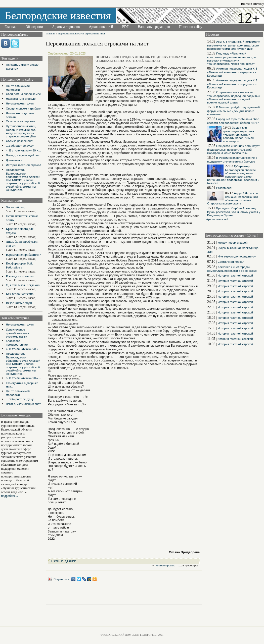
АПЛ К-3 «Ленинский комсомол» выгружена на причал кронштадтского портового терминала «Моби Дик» (234, 45)
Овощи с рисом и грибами (24, 108)
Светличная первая (231, 262)
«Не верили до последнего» (237, 256)
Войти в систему (252, 4)
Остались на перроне (20, 121)
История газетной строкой (23, 165)
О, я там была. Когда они (23, 285)
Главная (10, 27)
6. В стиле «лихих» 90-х (22, 349)
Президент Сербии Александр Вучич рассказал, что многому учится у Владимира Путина (234, 212)
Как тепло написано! (20, 294)
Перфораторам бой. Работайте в (19, 265)
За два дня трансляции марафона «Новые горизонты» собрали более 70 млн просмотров (238, 134)
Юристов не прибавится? (23, 255)
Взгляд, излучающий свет (23, 155)
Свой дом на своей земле (23, 94)
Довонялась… (15, 160)
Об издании (34, 27)
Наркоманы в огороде (21, 99)
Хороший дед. (15, 207)
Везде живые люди (19, 303)
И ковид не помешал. (20, 276)
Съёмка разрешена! (19, 141)
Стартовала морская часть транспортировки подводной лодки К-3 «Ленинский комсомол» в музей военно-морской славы (233, 97)
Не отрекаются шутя (20, 103)
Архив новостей (101, 27)
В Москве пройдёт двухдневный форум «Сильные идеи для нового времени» (233, 111)
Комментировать (165, 566)
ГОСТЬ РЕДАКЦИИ (64, 561)
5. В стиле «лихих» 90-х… (23, 378)
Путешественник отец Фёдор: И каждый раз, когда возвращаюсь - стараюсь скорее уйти (21, 131)
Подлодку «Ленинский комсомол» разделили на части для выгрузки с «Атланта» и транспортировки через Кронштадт (231, 59)
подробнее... (9, 496)
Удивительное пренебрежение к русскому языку (18, 333)
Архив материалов (66, 27)
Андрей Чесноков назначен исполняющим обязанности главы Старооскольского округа (232, 198)
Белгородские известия (58, 15)
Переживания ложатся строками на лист (81, 33)
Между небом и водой (232, 243)
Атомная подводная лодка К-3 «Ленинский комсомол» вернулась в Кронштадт (232, 72)
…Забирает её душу (20, 146)
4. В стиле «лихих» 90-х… (23, 150)
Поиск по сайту (191, 27)
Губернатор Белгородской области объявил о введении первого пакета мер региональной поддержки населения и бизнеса (233, 175)
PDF (125, 27)
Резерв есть (224, 188)
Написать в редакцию (154, 27)
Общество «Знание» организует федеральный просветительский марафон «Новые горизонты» (233, 149)
